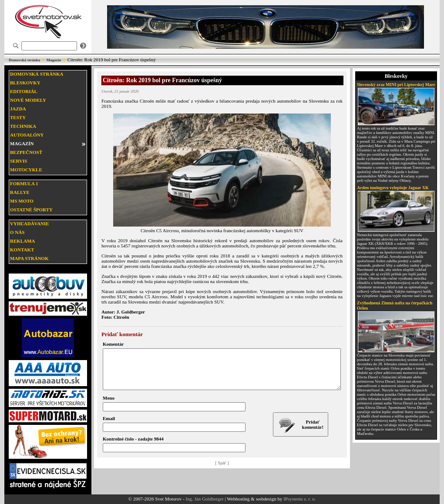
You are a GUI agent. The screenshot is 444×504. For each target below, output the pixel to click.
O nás (17, 232)
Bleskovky (25, 83)
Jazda (18, 109)
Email (109, 426)
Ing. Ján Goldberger (204, 499)
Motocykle (26, 170)
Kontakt (22, 250)
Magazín (54, 60)
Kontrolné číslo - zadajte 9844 (133, 447)
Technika (23, 126)
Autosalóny (27, 135)
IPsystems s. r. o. (299, 499)
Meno (109, 406)
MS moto (22, 201)
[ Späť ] (222, 471)
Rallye (20, 192)
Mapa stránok (29, 258)
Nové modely (28, 100)
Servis (18, 161)
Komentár (113, 344)
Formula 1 (24, 184)
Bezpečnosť (26, 152)
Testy (18, 117)
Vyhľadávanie (30, 224)
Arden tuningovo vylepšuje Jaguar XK (393, 188)
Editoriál (24, 91)
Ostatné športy (31, 210)
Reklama (22, 241)
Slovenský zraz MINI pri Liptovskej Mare (396, 85)
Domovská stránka (24, 60)
